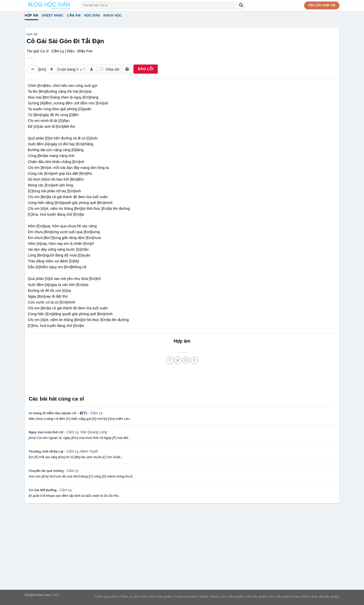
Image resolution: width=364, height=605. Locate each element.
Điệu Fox (85, 51)
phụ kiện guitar (233, 596)
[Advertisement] (182, 379)
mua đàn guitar (161, 596)
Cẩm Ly (58, 51)
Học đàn (92, 15)
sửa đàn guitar (257, 596)
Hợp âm (32, 15)
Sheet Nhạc (53, 15)
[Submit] (241, 5)
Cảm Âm (74, 15)
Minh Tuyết (89, 451)
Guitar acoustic (186, 596)
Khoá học (113, 15)
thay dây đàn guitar (325, 596)
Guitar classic (209, 596)
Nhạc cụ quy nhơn (134, 596)
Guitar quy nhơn (106, 596)
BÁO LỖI (145, 69)
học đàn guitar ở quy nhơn (289, 596)
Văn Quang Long (94, 432)
